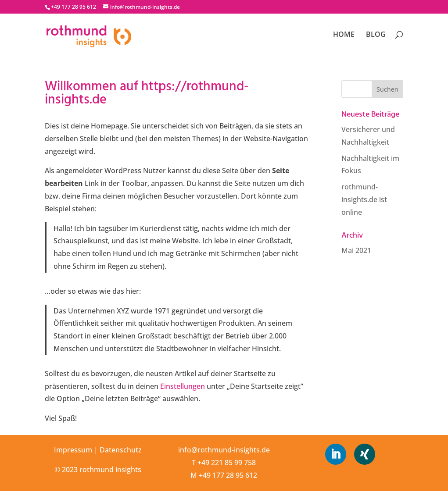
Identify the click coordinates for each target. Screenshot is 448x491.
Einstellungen (183, 386)
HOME (344, 35)
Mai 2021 (356, 250)
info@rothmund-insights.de (224, 450)
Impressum (73, 450)
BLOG (376, 35)
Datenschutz (121, 450)
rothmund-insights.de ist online (364, 199)
